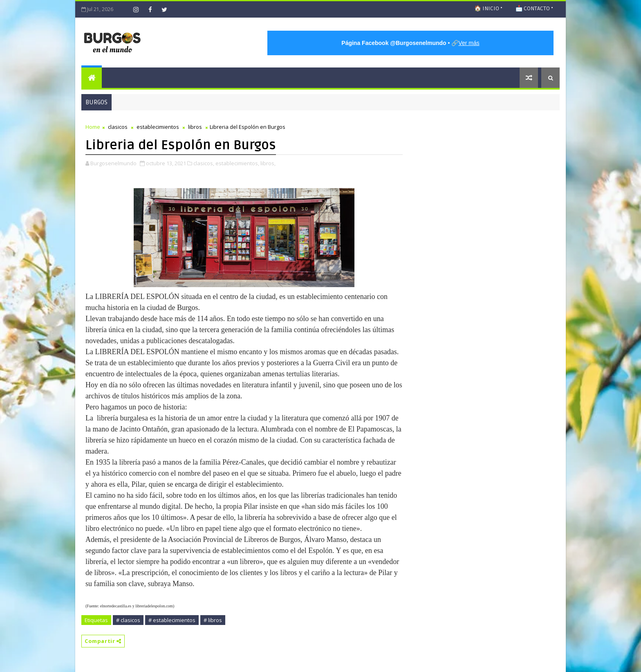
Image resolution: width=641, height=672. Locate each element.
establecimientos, (237, 163)
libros (195, 127)
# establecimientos (172, 620)
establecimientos (158, 127)
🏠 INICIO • (488, 8)
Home (93, 127)
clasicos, (204, 163)
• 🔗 (410, 43)
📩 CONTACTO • (534, 8)
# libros (213, 620)
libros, (268, 163)
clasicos (118, 127)
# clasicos (128, 620)
